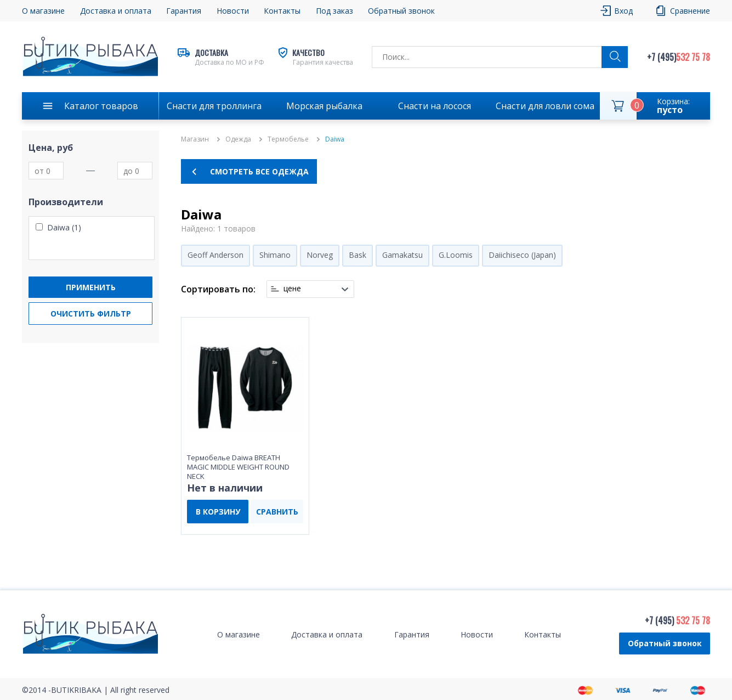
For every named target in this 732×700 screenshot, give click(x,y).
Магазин (195, 139)
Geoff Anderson (215, 255)
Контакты (282, 11)
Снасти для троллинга (214, 106)
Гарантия (184, 11)
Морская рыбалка (324, 106)
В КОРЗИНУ (218, 512)
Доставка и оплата (116, 11)
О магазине (43, 11)
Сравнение (690, 11)
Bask (358, 255)
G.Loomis (456, 255)
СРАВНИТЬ (277, 512)
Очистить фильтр (91, 314)
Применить (91, 287)
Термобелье (288, 139)
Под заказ (334, 11)
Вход (623, 11)
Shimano (275, 255)
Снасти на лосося (435, 106)
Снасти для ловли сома (545, 106)
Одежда (238, 139)
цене (292, 289)
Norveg (320, 255)
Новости (233, 11)
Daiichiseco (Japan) (522, 255)
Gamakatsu (402, 255)
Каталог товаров (101, 106)
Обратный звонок (401, 11)
